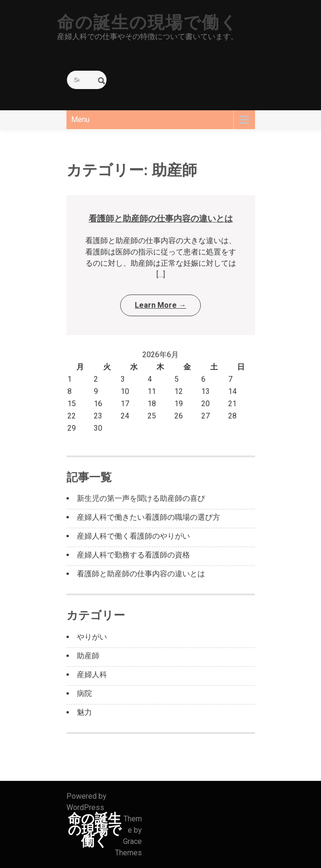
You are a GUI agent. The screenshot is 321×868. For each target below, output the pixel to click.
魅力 (84, 712)
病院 (84, 693)
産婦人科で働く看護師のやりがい (133, 536)
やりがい (92, 637)
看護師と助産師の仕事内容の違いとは (161, 218)
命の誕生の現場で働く (148, 23)
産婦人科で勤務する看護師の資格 (133, 555)
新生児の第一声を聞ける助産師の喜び (141, 498)
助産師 (88, 656)
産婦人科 (92, 675)
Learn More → (160, 305)
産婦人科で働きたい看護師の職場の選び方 (148, 517)
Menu (80, 119)
